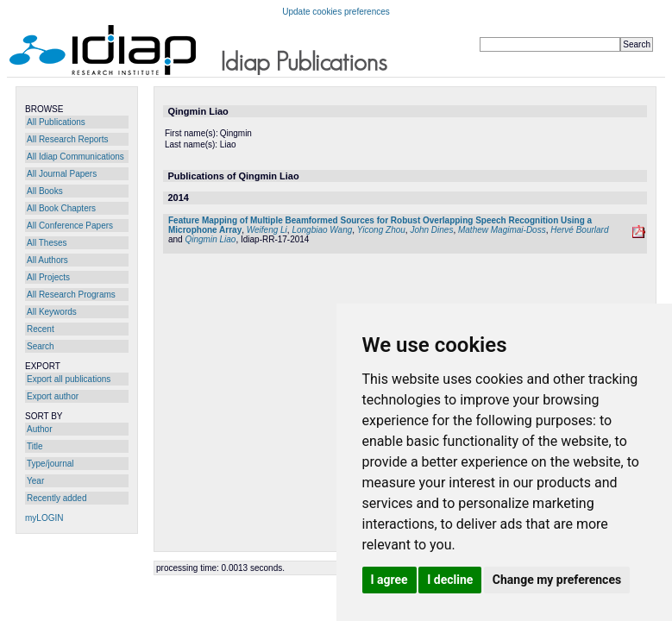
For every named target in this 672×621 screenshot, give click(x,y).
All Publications (56, 122)
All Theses (47, 243)
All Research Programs (71, 295)
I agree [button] (389, 580)
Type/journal (50, 464)
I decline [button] (450, 580)
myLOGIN (44, 518)
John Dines (431, 230)
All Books (45, 191)
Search (41, 346)
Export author (53, 396)
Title (35, 446)
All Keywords (52, 312)
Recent (41, 329)
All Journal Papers (62, 174)
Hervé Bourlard (579, 230)
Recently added (57, 498)
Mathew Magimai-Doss (502, 230)
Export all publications (69, 379)
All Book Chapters (61, 208)
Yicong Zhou (381, 230)
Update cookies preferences (336, 12)
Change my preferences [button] (557, 580)
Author (39, 429)
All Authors (47, 260)
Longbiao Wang (322, 230)
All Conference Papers (70, 226)
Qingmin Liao (210, 239)
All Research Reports (67, 139)
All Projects (48, 277)
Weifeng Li (267, 230)
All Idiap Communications (75, 157)
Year (35, 481)
